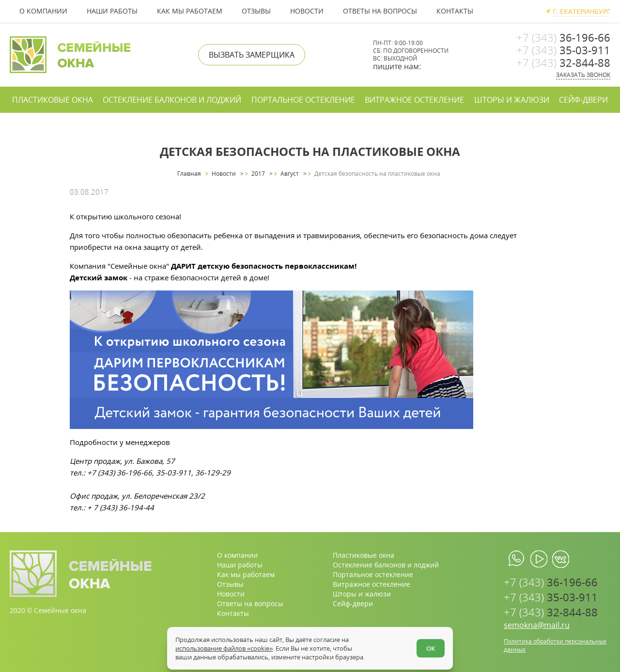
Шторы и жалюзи (512, 100)
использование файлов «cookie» (225, 647)
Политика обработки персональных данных (555, 645)
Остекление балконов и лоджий (172, 100)
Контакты (455, 11)
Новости (307, 11)
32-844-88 (563, 62)
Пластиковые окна (53, 100)
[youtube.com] (539, 559)
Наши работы (112, 11)
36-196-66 (563, 37)
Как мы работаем (190, 11)
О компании (43, 11)
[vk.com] (561, 559)
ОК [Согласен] (429, 647)
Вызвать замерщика (252, 55)
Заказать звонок (583, 75)
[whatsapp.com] (517, 559)
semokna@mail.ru (537, 625)
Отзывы (256, 11)
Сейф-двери (583, 100)
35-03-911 (563, 50)
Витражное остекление (414, 100)
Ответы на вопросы (380, 11)
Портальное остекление (303, 100)
